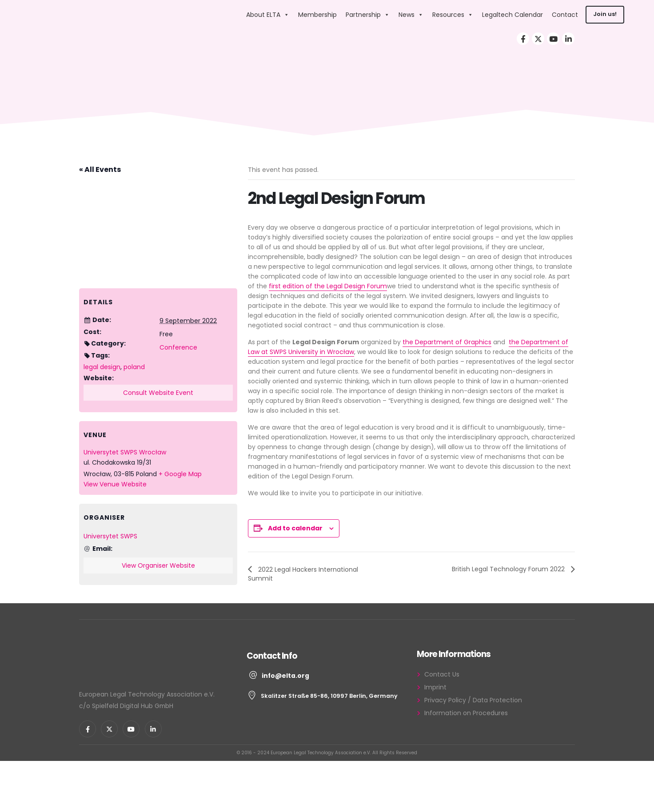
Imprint (435, 687)
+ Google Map (180, 474)
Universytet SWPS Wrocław (125, 452)
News (411, 15)
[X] (538, 39)
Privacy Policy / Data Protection (473, 700)
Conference (178, 347)
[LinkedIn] (568, 39)
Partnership (368, 15)
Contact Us (442, 674)
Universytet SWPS (110, 536)
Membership (317, 15)
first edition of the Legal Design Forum (328, 286)
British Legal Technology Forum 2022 (509, 569)
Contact (565, 15)
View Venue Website (115, 484)
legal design (102, 367)
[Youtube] (553, 39)
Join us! (605, 14)
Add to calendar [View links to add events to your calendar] (295, 528)
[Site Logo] (185, 15)
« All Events (100, 169)
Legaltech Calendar (512, 15)
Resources (453, 15)
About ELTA (268, 15)
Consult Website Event (158, 393)
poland (134, 367)
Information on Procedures (466, 713)
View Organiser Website (158, 565)
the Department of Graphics (447, 342)
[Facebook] (523, 39)
